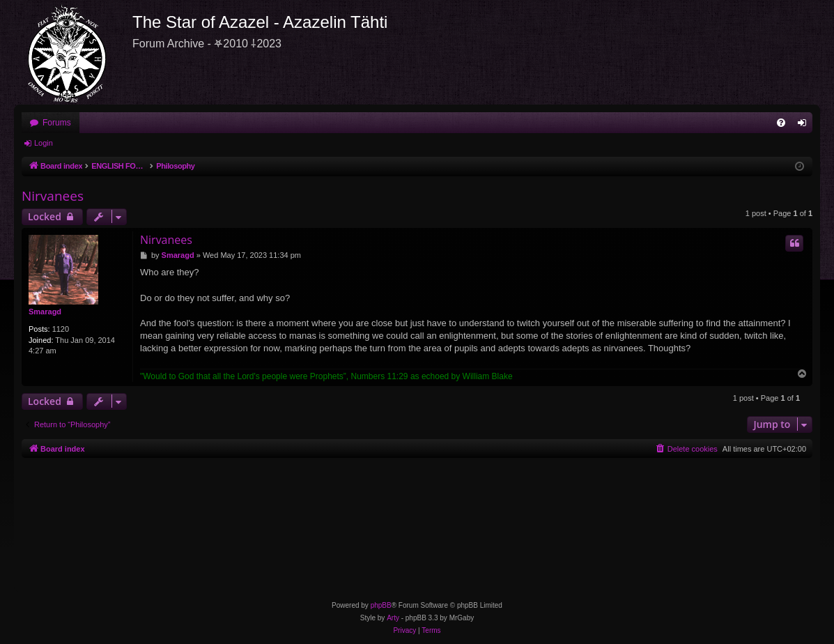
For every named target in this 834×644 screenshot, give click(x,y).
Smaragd (45, 312)
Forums (57, 123)
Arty (393, 618)
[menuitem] (781, 123)
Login (44, 143)
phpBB (381, 605)
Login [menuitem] (805, 125)
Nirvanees (53, 196)
